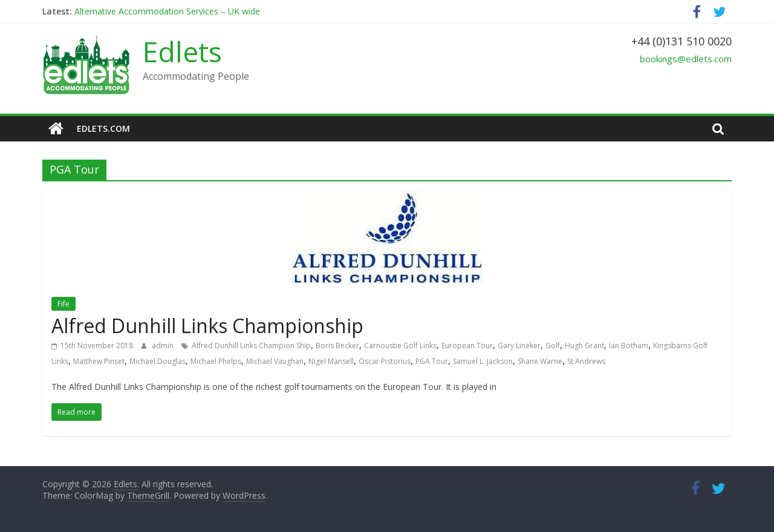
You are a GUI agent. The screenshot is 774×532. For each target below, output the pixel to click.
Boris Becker (337, 345)
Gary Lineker (519, 345)
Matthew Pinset (99, 361)
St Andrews (586, 361)
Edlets (182, 51)
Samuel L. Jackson (483, 361)
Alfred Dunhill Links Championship (207, 326)
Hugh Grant (584, 345)
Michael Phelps (216, 361)
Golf (553, 345)
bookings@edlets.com (686, 59)
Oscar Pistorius (385, 361)
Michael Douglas (158, 361)
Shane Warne (540, 361)
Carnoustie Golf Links (400, 345)
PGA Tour (432, 361)
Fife (63, 304)
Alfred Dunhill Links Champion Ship (251, 345)
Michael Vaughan (275, 361)
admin (164, 345)
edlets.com (103, 128)
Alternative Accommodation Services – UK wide (167, 11)
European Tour (467, 345)
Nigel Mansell (331, 361)
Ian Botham (629, 345)
